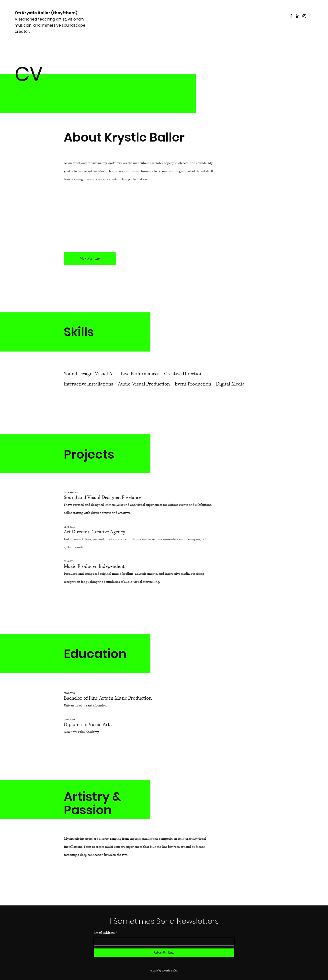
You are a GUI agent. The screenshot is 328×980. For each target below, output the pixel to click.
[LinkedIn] (298, 16)
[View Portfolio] (90, 259)
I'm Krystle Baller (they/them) (46, 13)
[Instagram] (304, 16)
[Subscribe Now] (164, 953)
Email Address (104, 933)
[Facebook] (291, 16)
